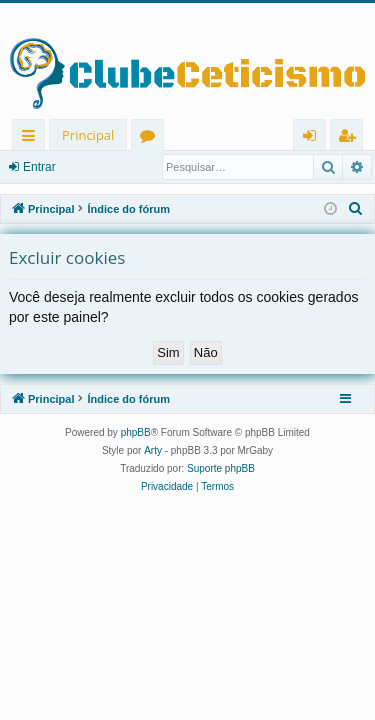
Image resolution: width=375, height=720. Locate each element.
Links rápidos (32, 138)
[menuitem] (356, 209)
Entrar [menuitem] (314, 138)
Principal (88, 135)
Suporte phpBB (221, 468)
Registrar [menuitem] (351, 138)
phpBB (136, 432)
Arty (153, 450)
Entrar (39, 167)
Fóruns (151, 138)
